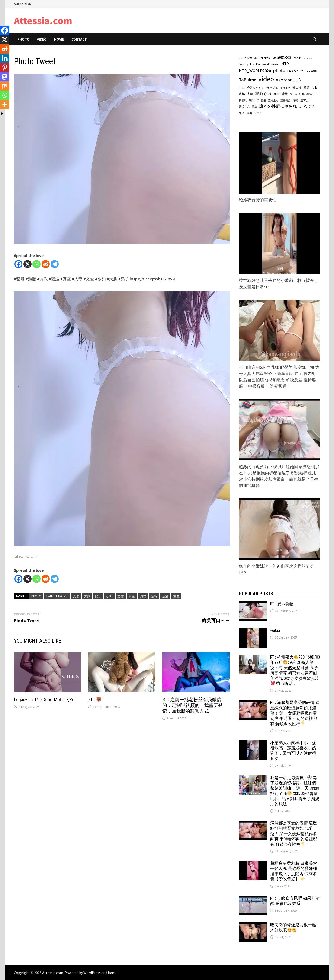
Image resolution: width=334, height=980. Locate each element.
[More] (5, 105)
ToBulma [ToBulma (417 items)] (248, 80)
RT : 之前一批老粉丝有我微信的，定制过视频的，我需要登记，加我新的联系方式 (193, 705)
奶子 (98, 596)
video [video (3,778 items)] (266, 79)
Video (42, 39)
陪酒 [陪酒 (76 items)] (242, 113)
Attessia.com (43, 21)
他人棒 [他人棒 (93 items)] (297, 88)
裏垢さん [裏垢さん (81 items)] (244, 107)
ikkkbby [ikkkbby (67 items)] (244, 64)
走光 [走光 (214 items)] (303, 106)
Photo (24, 39)
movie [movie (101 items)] (275, 64)
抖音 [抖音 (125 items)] (284, 94)
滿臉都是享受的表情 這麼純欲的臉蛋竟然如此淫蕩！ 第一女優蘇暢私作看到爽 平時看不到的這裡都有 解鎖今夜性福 (294, 834)
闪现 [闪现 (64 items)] (312, 107)
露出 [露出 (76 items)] (249, 113)
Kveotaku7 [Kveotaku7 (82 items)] (263, 64)
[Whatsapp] (37, 264)
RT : (95, 700)
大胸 (87, 596)
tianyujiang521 (57, 596)
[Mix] (5, 86)
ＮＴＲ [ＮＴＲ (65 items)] (258, 113)
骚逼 (165, 596)
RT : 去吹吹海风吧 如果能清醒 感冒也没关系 (295, 901)
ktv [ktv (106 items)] (252, 64)
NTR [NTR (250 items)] (285, 64)
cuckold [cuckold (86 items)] (266, 58)
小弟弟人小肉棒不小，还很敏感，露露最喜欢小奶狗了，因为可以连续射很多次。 (293, 751)
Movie (59, 39)
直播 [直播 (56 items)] (263, 100)
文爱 (121, 596)
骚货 (154, 596)
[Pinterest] (5, 67)
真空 (132, 596)
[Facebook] (18, 264)
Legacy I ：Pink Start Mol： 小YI (44, 700)
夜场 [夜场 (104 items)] (242, 94)
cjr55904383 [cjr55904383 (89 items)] (252, 58)
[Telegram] (55, 264)
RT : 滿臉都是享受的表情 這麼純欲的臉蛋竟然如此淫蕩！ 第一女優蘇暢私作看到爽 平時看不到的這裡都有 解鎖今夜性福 (295, 713)
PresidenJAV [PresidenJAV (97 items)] (295, 71)
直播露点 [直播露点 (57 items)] (286, 100)
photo (36, 596)
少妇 (109, 596)
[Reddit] (46, 264)
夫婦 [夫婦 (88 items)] (250, 94)
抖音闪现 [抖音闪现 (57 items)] (295, 94)
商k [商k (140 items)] (314, 87)
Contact (79, 39)
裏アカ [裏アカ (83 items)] (305, 100)
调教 (143, 596)
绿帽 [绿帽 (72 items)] (295, 100)
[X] (27, 264)
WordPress (92, 973)
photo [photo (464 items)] (279, 70)
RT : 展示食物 (282, 604)
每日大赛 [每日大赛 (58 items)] (254, 100)
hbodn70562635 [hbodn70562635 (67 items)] (303, 58)
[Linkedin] (5, 58)
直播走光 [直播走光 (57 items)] (273, 100)
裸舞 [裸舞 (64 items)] (255, 107)
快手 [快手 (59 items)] (276, 94)
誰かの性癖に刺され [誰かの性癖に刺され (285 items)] (278, 106)
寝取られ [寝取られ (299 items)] (263, 94)
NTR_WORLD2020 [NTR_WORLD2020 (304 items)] (255, 71)
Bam (112, 973)
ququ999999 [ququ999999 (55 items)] (311, 71)
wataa (275, 630)
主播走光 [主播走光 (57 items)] (285, 88)
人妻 (76, 596)
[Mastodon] (5, 77)
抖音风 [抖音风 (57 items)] (243, 100)
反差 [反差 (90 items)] (307, 88)
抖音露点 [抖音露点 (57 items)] (307, 94)
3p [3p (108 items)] (241, 58)
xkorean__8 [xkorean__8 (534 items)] (288, 80)
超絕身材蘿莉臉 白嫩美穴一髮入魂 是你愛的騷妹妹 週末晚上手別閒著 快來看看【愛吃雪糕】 (294, 871)
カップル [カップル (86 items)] (272, 88)
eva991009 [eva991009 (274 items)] (282, 57)
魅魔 (176, 596)
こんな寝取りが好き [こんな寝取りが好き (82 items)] (251, 88)
